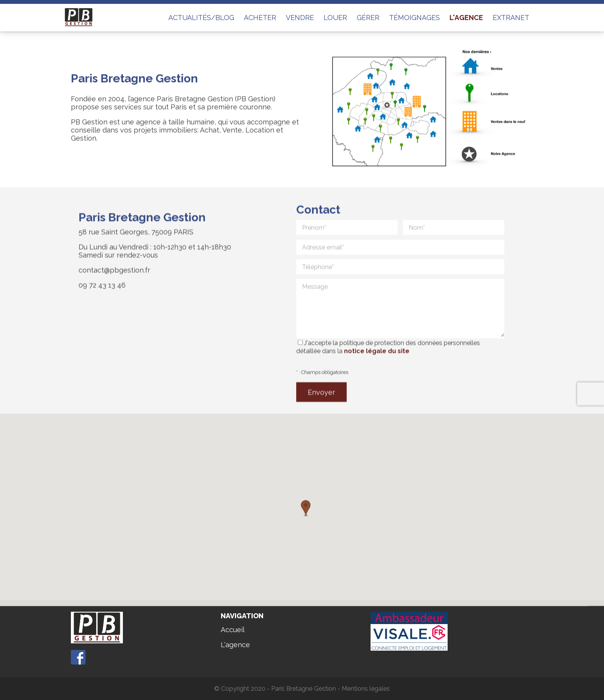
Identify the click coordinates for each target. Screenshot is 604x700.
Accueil (233, 630)
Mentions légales (366, 689)
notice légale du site (377, 366)
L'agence (235, 645)
